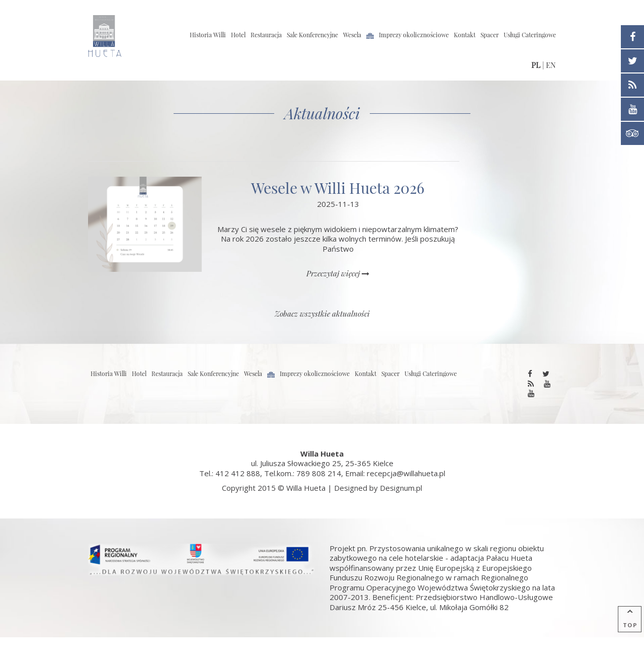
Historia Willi (208, 35)
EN (551, 65)
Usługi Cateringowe (530, 35)
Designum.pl (401, 488)
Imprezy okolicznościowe (414, 35)
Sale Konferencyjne (312, 35)
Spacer (490, 35)
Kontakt (465, 35)
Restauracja (266, 35)
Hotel (238, 35)
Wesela (352, 35)
